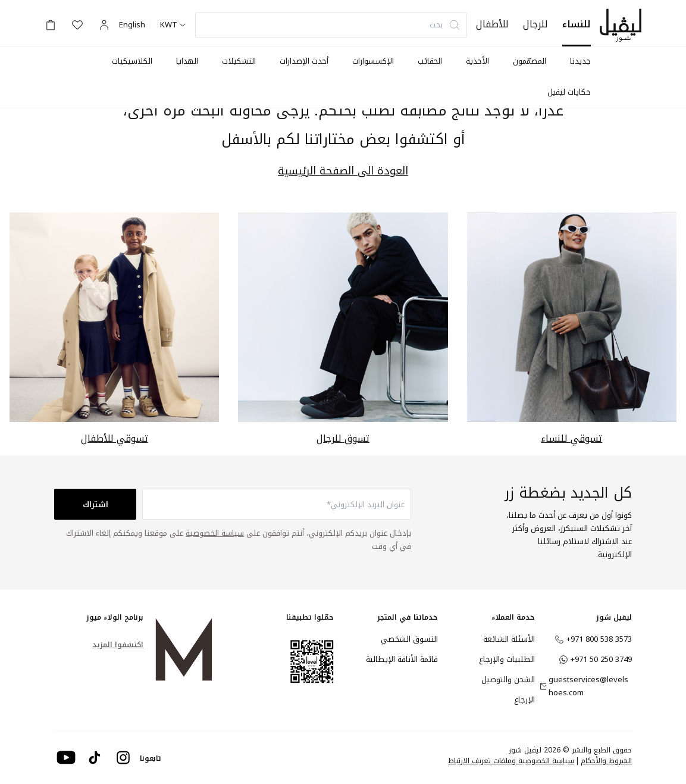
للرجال (535, 24)
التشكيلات (239, 61)
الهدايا (187, 61)
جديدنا (580, 61)
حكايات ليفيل (569, 92)
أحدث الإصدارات (304, 61)
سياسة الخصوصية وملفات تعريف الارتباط (511, 761)
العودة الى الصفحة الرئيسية (343, 171)
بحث (445, 25)
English (132, 25)
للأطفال (492, 24)
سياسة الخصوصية (215, 533)
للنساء (577, 24)
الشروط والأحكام (606, 761)
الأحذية (477, 61)
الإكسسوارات (373, 61)
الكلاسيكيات (132, 61)
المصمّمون (530, 61)
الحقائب (430, 61)
